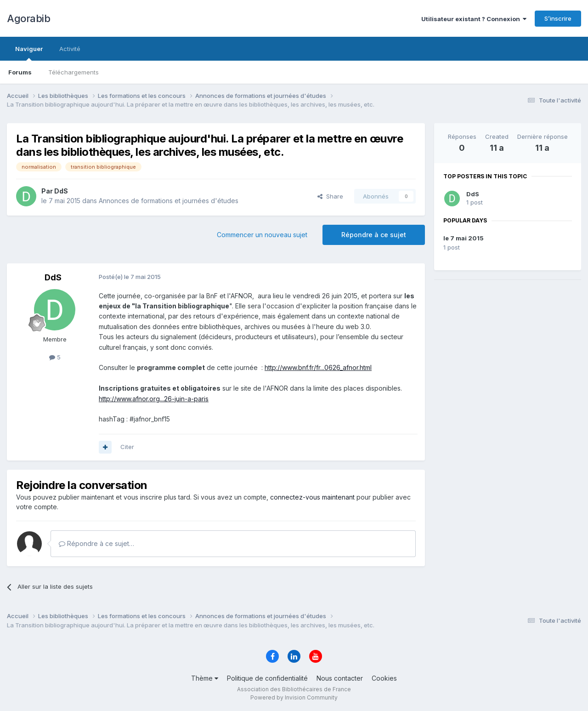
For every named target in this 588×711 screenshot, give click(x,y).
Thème (205, 678)
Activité (70, 49)
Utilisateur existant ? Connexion (474, 19)
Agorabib (28, 18)
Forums (20, 72)
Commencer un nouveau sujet (262, 235)
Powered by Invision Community (294, 697)
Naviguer (29, 53)
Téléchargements (73, 72)
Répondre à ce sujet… (96, 543)
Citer (127, 447)
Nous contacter (340, 678)
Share (330, 196)
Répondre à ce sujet (374, 235)
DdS (473, 194)
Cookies (384, 678)
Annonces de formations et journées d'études (169, 201)
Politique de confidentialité (267, 678)
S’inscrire (558, 18)
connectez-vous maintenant (312, 497)
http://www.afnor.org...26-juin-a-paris (154, 399)
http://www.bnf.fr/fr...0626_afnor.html (318, 367)
